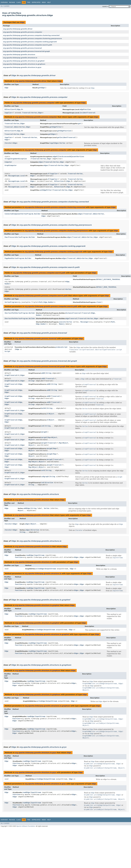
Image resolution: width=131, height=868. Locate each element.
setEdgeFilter (46, 190)
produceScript (61, 347)
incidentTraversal (87, 113)
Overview (4, 2)
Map (49, 437)
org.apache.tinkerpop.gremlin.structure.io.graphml (24, 61)
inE (43, 426)
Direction (49, 483)
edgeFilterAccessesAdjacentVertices (68, 157)
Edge (22, 22)
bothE (44, 408)
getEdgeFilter (56, 127)
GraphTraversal (11, 375)
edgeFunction (85, 109)
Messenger (85, 322)
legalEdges (54, 143)
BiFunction (9, 109)
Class (18, 2)
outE (43, 470)
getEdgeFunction (64, 131)
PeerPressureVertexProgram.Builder (20, 237)
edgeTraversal (71, 318)
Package (12, 2)
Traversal (26, 113)
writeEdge (40, 569)
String (49, 373)
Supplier (8, 113)
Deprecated (36, 2)
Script (7, 351)
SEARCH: (105, 7)
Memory (62, 324)
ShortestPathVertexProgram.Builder (20, 313)
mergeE (44, 432)
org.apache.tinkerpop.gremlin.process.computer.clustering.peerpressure (32, 39)
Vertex (34, 113)
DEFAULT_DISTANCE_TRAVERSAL (108, 279)
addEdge (27, 508)
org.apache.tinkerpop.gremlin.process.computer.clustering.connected (31, 35)
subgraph (45, 477)
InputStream (39, 555)
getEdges (52, 134)
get (79, 124)
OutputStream (50, 569)
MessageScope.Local (17, 176)
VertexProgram (11, 302)
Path (41, 302)
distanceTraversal (73, 313)
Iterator (8, 143)
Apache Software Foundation (26, 826)
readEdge (30, 555)
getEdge (41, 88)
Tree (29, 2)
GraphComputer (11, 165)
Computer (8, 162)
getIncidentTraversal (66, 137)
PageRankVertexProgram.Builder (18, 258)
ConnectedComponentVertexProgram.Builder (23, 214)
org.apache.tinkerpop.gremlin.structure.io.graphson (24, 64)
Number (7, 284)
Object (51, 414)
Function (19, 557)
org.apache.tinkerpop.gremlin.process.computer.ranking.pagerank (30, 42)
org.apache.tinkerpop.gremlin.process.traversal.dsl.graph (26, 51)
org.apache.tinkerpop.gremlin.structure (19, 55)
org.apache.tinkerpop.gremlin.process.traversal (22, 48)
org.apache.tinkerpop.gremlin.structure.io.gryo (22, 67)
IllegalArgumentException (16, 159)
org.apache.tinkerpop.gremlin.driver (18, 29)
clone (98, 302)
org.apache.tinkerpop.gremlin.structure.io (20, 58)
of (48, 174)
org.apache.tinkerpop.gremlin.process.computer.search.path (28, 45)
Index (44, 2)
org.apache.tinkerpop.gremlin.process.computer (23, 32)
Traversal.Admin (12, 127)
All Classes (5, 6)
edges (41, 162)
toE (43, 483)
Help (49, 2)
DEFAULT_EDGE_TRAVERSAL (106, 287)
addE (43, 373)
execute (62, 322)
